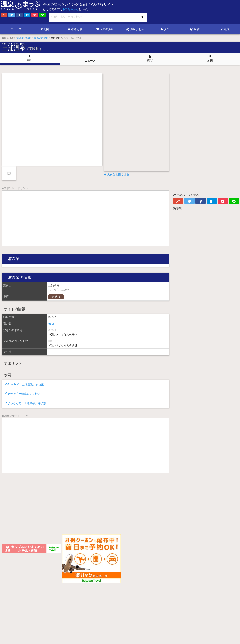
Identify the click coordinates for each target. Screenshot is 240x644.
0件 (52, 324)
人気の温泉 (105, 29)
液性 (225, 29)
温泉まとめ (135, 29)
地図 (45, 29)
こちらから (71, 9)
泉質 (195, 29)
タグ (165, 29)
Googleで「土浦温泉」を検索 (24, 384)
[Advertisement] (159, 12)
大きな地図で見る (117, 174)
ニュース (15, 29)
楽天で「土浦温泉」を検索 (22, 394)
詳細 (30, 58)
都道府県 (75, 29)
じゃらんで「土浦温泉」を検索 (25, 403)
